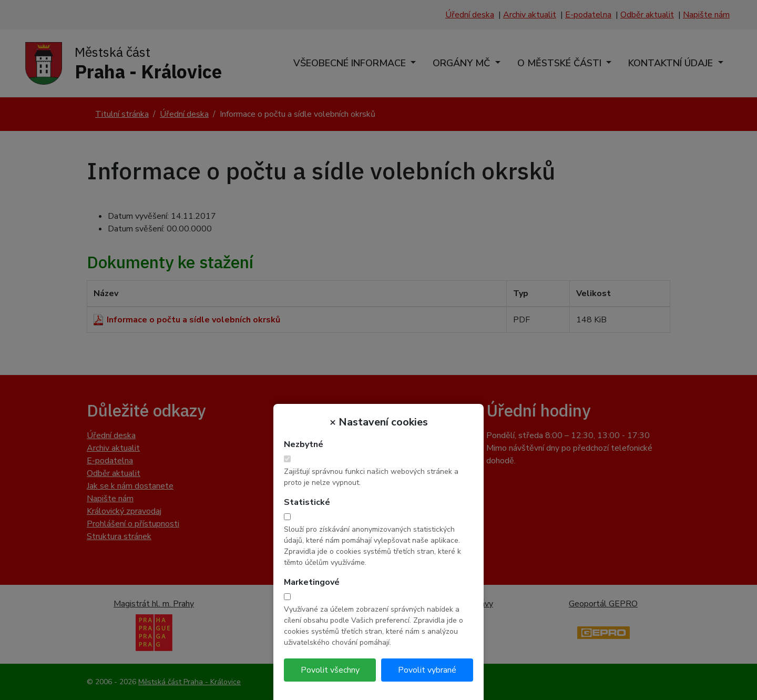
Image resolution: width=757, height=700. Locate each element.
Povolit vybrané (427, 670)
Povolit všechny (330, 670)
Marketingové (312, 582)
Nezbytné (304, 444)
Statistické (307, 502)
